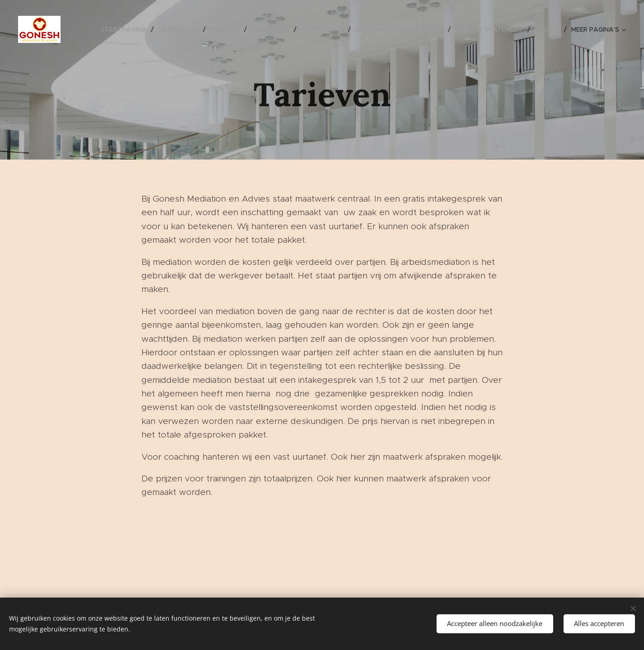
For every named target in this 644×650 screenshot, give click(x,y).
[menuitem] (126, 29)
